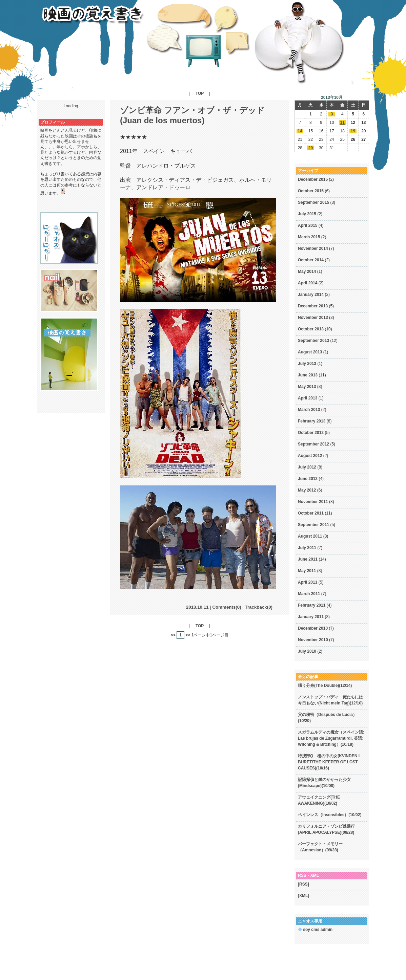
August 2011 (310, 536)
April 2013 (308, 398)
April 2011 (308, 582)
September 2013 (313, 341)
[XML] (303, 896)
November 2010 (313, 640)
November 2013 (313, 318)
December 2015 (313, 179)
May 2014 (307, 271)
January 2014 (311, 295)
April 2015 (308, 225)
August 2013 (310, 352)
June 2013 (308, 375)
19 (353, 131)
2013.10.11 (197, 607)
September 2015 (313, 202)
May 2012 (307, 490)
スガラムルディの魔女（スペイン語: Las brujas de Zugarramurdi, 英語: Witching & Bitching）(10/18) (331, 738)
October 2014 (311, 260)
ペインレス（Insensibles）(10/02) (330, 815)
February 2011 (312, 605)
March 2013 (309, 410)
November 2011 (313, 502)
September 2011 (313, 525)
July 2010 (307, 651)
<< (173, 635)
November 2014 (313, 248)
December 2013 (313, 306)
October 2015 (311, 191)
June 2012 (308, 479)
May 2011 (307, 571)
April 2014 (308, 283)
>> (188, 635)
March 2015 (309, 237)
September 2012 (313, 444)
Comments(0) (227, 607)
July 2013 (307, 364)
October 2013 (311, 329)
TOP (200, 93)
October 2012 (311, 433)
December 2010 (313, 628)
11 (342, 123)
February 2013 (312, 421)
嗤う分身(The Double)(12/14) (325, 685)
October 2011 (311, 513)
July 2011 (307, 548)
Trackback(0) (259, 607)
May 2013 (307, 387)
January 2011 (311, 617)
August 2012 (310, 456)
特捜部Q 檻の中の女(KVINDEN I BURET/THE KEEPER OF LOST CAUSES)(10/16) (329, 762)
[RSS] (303, 884)
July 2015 (307, 214)
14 (300, 131)
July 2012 (307, 467)
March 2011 (309, 594)
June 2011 (308, 559)
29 (311, 148)
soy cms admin (315, 930)
